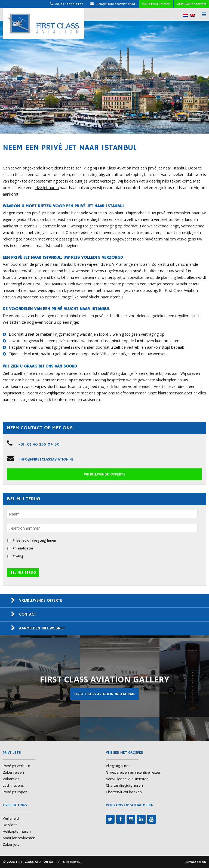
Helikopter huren (17, 831)
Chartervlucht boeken (124, 792)
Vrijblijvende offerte (191, 4)
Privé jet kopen (15, 792)
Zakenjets (11, 844)
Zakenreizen (13, 772)
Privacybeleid (196, 862)
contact (73, 393)
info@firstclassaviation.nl (113, 4)
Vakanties (11, 779)
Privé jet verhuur (16, 766)
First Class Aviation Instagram (104, 694)
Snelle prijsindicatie (156, 4)
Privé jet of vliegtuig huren (34, 541)
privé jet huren (46, 188)
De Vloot (10, 825)
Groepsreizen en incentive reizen (134, 772)
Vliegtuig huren (118, 766)
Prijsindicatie (23, 549)
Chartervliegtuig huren (124, 785)
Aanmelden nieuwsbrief (42, 628)
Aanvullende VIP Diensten (127, 779)
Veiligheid (11, 818)
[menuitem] (185, 15)
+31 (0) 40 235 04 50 (69, 4)
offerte (152, 373)
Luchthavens (13, 785)
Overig (18, 556)
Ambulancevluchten (19, 838)
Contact (28, 614)
